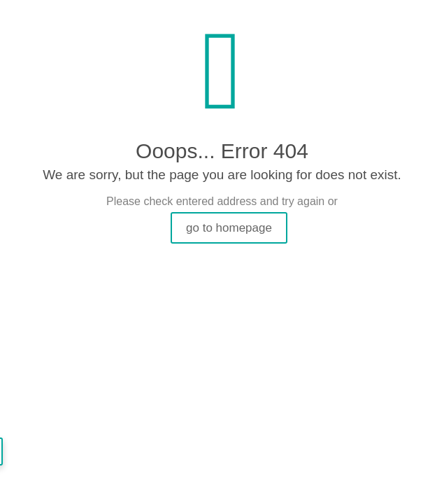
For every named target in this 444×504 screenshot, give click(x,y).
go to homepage (229, 228)
